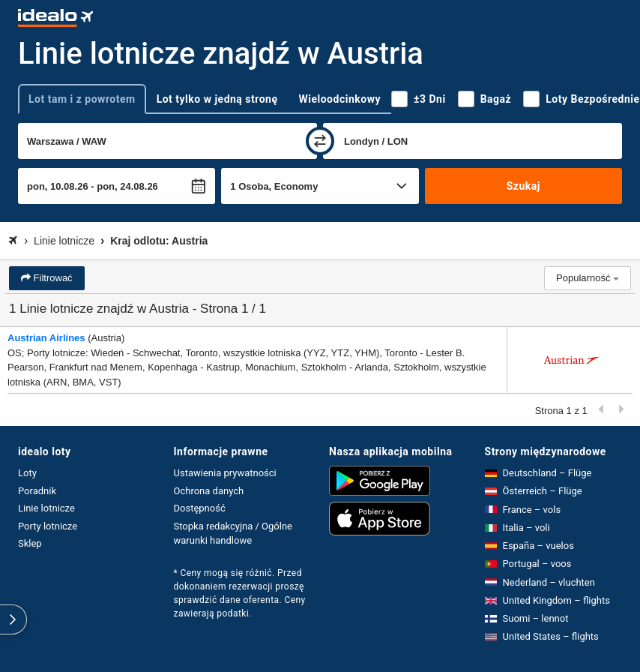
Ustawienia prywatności (225, 473)
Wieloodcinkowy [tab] (340, 99)
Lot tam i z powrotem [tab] (82, 99)
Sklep (30, 543)
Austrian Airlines (46, 338)
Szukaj (523, 186)
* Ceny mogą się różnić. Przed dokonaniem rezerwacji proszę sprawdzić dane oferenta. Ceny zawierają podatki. (240, 593)
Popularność (588, 278)
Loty (27, 473)
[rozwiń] (13, 619)
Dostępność (200, 508)
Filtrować (52, 278)
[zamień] (320, 141)
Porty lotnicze (48, 526)
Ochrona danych (209, 491)
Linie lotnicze (46, 508)
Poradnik (37, 491)
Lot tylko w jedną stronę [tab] (217, 99)
